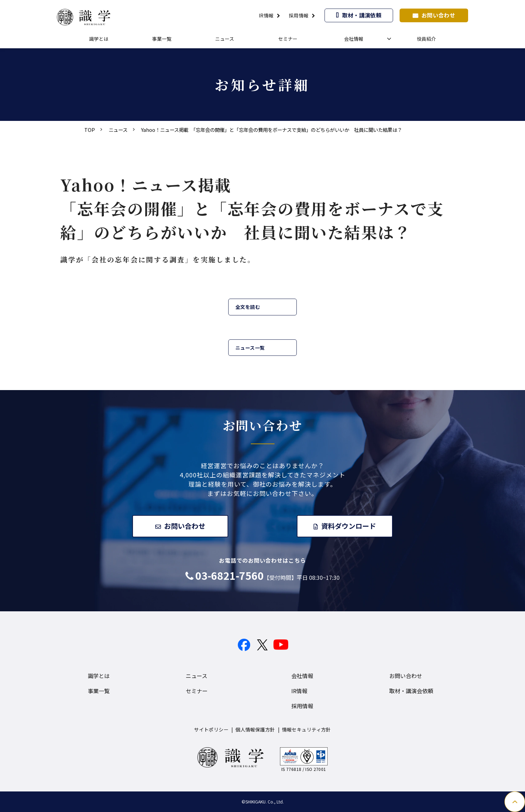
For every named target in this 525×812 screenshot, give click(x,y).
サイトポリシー (211, 729)
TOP (90, 130)
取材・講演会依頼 (411, 691)
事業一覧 (162, 39)
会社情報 (354, 39)
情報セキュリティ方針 (307, 729)
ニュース (225, 39)
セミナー (288, 39)
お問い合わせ (438, 15)
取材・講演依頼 (362, 15)
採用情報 (299, 15)
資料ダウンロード (349, 526)
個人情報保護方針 (255, 729)
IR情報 (266, 15)
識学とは (99, 39)
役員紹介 (426, 39)
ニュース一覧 (250, 348)
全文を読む (248, 307)
